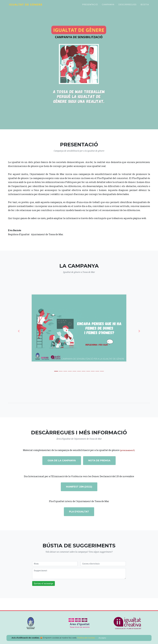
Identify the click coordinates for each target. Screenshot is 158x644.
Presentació (90, 6)
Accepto (102, 638)
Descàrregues (127, 6)
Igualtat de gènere (28, 6)
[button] (19, 331)
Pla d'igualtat (79, 512)
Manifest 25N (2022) (79, 487)
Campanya (108, 6)
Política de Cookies (86, 638)
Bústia (145, 6)
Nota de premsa (99, 461)
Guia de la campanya (62, 461)
